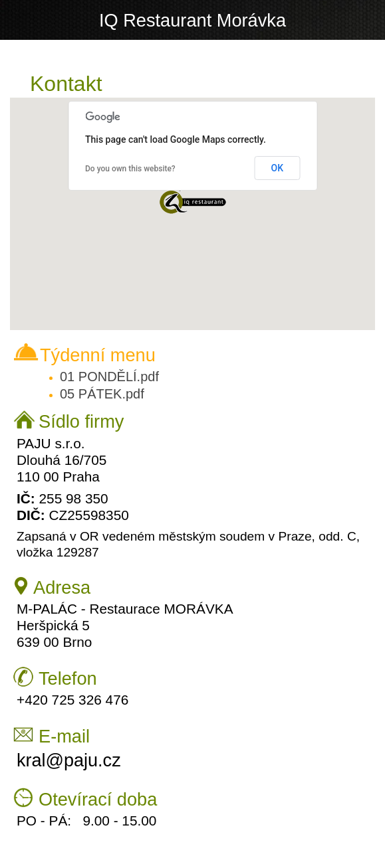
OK (278, 168)
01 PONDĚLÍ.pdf (109, 377)
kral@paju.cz (69, 760)
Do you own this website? (130, 169)
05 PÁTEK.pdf (102, 394)
